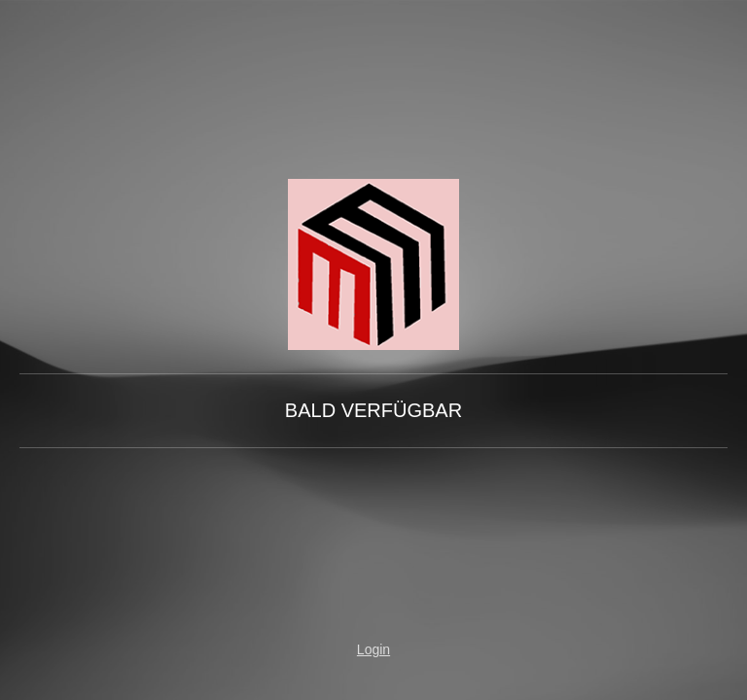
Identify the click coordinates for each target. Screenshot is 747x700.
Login (373, 649)
